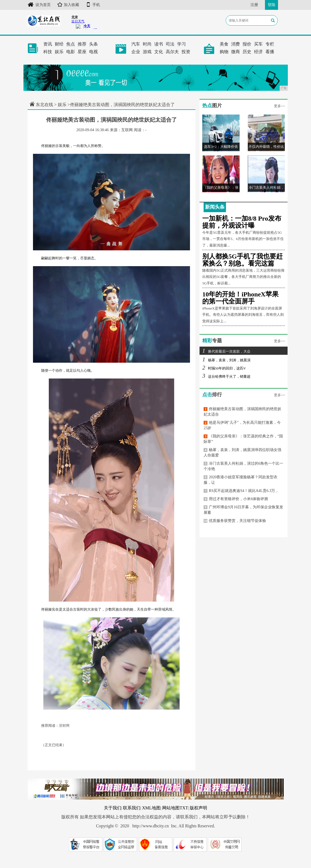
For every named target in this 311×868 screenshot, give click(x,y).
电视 (93, 52)
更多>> (280, 106)
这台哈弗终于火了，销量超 (226, 376)
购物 (224, 52)
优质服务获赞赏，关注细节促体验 (235, 521)
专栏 (270, 44)
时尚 (147, 44)
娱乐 (59, 52)
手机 (93, 5)
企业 (136, 52)
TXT (184, 808)
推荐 (82, 44)
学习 (182, 44)
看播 (270, 52)
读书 (159, 44)
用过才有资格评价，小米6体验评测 (236, 499)
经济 (258, 52)
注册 (254, 5)
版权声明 (198, 808)
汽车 (136, 44)
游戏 (147, 52)
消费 (235, 44)
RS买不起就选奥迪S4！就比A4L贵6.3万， (241, 491)
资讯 (48, 44)
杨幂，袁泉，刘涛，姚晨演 (226, 360)
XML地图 (151, 808)
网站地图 (171, 808)
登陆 (271, 5)
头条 (93, 44)
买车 (258, 44)
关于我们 (113, 808)
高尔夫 (172, 52)
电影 (71, 52)
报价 (247, 44)
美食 (224, 44)
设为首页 (39, 5)
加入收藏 (68, 5)
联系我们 (132, 808)
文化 (159, 52)
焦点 (71, 44)
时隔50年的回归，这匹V (224, 368)
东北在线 (44, 105)
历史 (247, 52)
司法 (170, 44)
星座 (82, 52)
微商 (235, 52)
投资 (186, 52)
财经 (59, 44)
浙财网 (64, 726)
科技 (48, 52)
